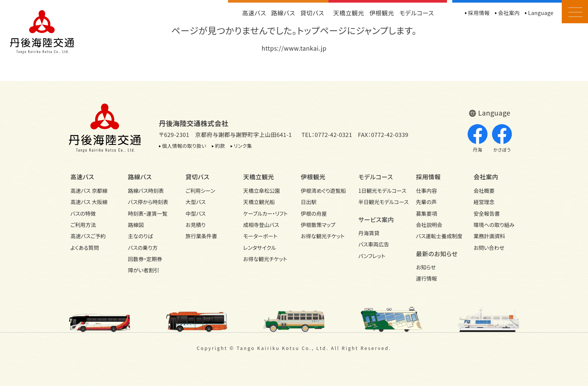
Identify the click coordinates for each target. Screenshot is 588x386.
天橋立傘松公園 (261, 191)
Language (541, 13)
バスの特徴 (83, 213)
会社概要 (484, 191)
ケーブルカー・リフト (265, 213)
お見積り (196, 225)
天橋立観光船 (259, 202)
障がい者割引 (143, 270)
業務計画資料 (489, 236)
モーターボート (260, 236)
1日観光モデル (381, 191)
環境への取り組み (494, 225)
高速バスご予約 (88, 236)
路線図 (136, 225)
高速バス (254, 13)
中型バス (196, 213)
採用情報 (479, 13)
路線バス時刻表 (146, 191)
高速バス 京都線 (89, 191)
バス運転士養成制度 (438, 236)
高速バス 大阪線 (89, 202)
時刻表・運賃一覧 (148, 213)
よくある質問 (85, 248)
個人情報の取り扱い (184, 146)
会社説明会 (429, 225)
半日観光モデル (381, 202)
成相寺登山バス (261, 225)
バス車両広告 (374, 244)
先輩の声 (426, 202)
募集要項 (426, 213)
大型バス (196, 202)
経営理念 (484, 202)
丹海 (478, 138)
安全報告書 (487, 213)
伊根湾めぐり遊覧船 (323, 191)
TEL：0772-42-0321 (327, 134)
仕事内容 (426, 191)
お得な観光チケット (265, 259)
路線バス (283, 13)
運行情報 (426, 278)
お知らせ (426, 267)
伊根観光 (382, 13)
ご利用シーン (200, 191)
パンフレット (372, 256)
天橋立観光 (349, 13)
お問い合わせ (489, 248)
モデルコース (417, 13)
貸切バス (312, 13)
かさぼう (502, 138)
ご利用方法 (83, 225)
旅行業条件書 (201, 236)
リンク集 (243, 146)
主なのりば (140, 236)
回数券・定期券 (145, 259)
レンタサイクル (259, 248)
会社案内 (509, 13)
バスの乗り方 (143, 248)
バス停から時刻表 (148, 202)
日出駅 (309, 202)
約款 (220, 146)
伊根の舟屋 (314, 213)
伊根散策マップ (318, 225)
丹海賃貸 (369, 233)
